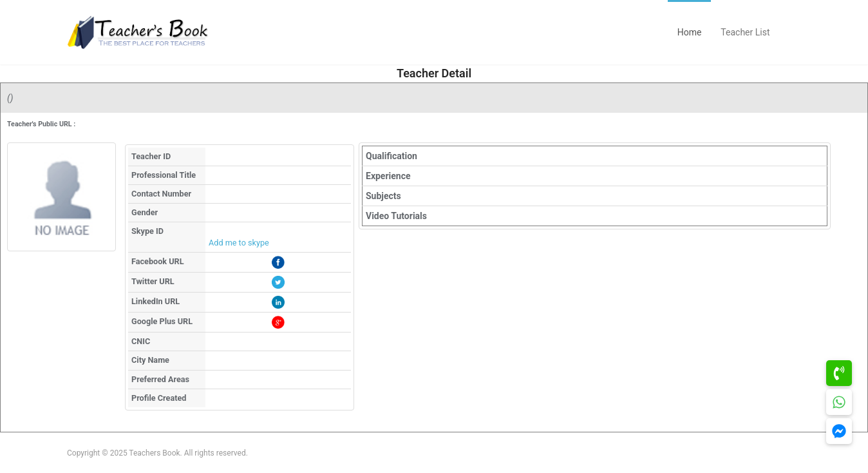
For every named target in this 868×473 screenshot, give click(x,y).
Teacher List (745, 32)
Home (690, 32)
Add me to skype (239, 243)
